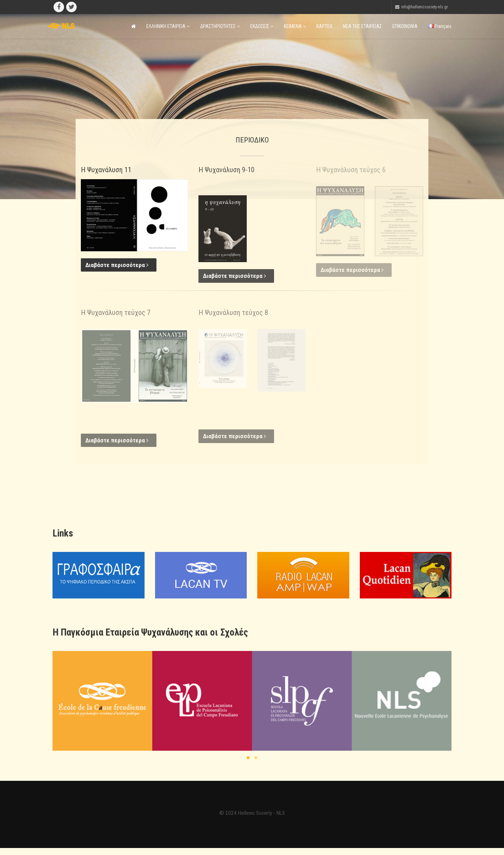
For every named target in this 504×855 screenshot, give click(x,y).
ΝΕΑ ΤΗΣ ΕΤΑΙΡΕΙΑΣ (362, 26)
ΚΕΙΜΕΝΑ (295, 26)
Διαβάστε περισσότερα (117, 265)
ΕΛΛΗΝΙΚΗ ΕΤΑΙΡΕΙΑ (168, 26)
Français (440, 26)
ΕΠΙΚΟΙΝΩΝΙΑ (405, 26)
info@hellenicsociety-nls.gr (425, 7)
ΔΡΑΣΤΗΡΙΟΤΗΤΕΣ (220, 26)
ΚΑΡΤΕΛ (324, 26)
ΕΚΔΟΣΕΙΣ (262, 26)
